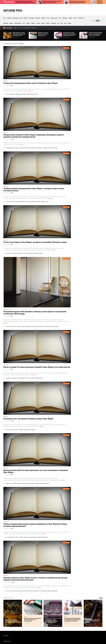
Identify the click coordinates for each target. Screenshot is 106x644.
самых (41, 378)
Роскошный (56, 326)
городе (8, 378)
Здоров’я (44, 18)
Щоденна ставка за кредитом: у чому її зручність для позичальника (57, 2)
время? (8, 483)
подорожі (28, 94)
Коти (60, 18)
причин (32, 94)
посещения (37, 483)
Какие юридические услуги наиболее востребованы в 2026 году (93, 621)
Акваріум (9, 18)
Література (65, 18)
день (8, 94)
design (24, 326)
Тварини (33, 23)
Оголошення (81, 18)
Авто (5, 18)
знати (33, 326)
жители (8, 202)
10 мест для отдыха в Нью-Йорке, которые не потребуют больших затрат (35, 242)
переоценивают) (33, 537)
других (17, 148)
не (24, 253)
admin (12, 85)
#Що (33, 28)
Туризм (43, 23)
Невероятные (33, 148)
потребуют (41, 253)
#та (23, 28)
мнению (28, 148)
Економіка (32, 18)
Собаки (28, 23)
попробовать (45, 537)
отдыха (32, 253)
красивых (14, 378)
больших (9, 253)
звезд (21, 148)
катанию (28, 591)
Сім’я (24, 23)
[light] (96, 21)
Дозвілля (26, 18)
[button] (100, 598)
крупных (24, 148)
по (43, 148)
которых (16, 202)
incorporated (28, 326)
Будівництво (16, 18)
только (47, 202)
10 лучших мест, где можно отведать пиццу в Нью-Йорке (28, 419)
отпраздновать (18, 94)
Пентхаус (47, 326)
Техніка (38, 23)
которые (18, 253)
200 (10, 326)
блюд (9, 537)
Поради (11, 23)
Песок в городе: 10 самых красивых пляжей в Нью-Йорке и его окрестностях (37, 367)
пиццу (29, 430)
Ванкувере (9, 148)
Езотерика (54, 23)
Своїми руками (18, 23)
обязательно (27, 537)
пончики (50, 148)
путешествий (43, 483)
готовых (12, 591)
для (12, 253)
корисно (36, 326)
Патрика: (24, 94)
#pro (36, 28)
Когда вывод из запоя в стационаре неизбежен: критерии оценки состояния (31, 2)
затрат (15, 253)
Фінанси (48, 23)
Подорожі (6, 23)
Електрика (38, 18)
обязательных (38, 202)
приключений (54, 591)
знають (12, 202)
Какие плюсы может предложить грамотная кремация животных (83, 2)
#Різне (15, 28)
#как (26, 28)
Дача (21, 18)
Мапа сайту (6, 636)
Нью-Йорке (12, 94)
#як (21, 28)
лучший (35, 591)
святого (36, 94)
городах (14, 148)
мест (22, 253)
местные (27, 202)
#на (18, 28)
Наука (75, 18)
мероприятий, (21, 202)
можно (16, 430)
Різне (65, 23)
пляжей (33, 378)
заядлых (18, 591)
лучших (10, 430)
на (40, 591)
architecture (14, 326)
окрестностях (25, 378)
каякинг (31, 591)
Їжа (58, 23)
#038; (8, 326)
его (11, 378)
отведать (26, 430)
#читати (29, 28)
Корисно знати (54, 18)
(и (7, 537)
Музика (71, 18)
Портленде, (55, 148)
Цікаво (70, 23)
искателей (23, 591)
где (7, 430)
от (44, 326)
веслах (8, 591)
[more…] (31, 91)
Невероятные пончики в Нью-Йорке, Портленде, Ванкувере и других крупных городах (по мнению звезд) (34, 136)
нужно (16, 537)
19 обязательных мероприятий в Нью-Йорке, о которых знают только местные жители (34, 190)
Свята (61, 23)
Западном (15, 483)
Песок (30, 378)
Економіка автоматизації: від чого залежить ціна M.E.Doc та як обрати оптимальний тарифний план (95, 35)
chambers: (19, 326)
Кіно (48, 18)
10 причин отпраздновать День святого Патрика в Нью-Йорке (30, 83)
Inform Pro (13, 11)
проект (51, 326)
